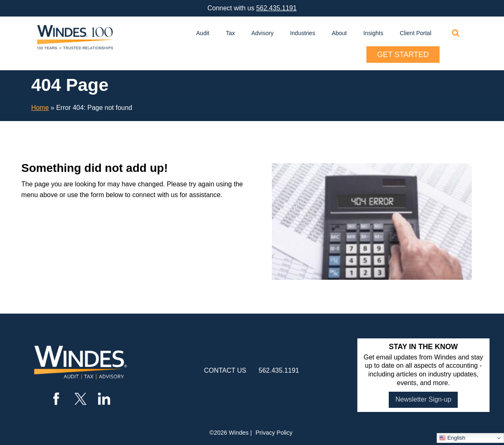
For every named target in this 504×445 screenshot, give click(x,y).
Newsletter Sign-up (423, 399)
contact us (225, 370)
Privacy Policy (274, 433)
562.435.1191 (276, 8)
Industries (303, 33)
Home (40, 108)
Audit (203, 33)
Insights (373, 33)
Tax (231, 33)
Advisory (263, 33)
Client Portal (416, 33)
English (452, 438)
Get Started (403, 55)
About (339, 33)
